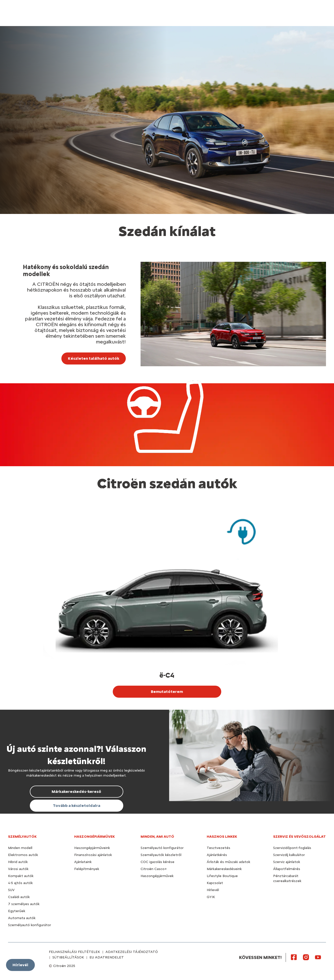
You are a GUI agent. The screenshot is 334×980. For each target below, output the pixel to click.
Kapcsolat (215, 883)
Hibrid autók (18, 862)
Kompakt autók (21, 876)
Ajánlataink (83, 862)
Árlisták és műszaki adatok (229, 862)
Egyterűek (17, 911)
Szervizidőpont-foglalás (292, 848)
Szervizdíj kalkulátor (289, 855)
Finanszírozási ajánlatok (93, 855)
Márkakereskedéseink (224, 869)
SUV (11, 890)
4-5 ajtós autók (20, 883)
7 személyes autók (24, 904)
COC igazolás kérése (157, 862)
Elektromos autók (23, 855)
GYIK (211, 897)
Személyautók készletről (161, 855)
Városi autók (18, 869)
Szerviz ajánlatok (287, 862)
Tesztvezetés (218, 848)
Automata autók (22, 918)
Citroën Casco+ (154, 869)
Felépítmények (87, 869)
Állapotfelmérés (287, 869)
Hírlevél (213, 890)
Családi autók (19, 897)
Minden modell (20, 848)
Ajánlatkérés (217, 855)
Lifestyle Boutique (222, 876)
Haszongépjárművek (157, 876)
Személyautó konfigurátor (30, 925)
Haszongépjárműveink (92, 848)
